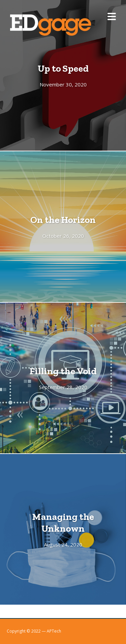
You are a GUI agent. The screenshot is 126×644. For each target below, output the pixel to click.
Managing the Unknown (63, 522)
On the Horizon (63, 220)
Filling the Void (63, 371)
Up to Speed (63, 68)
